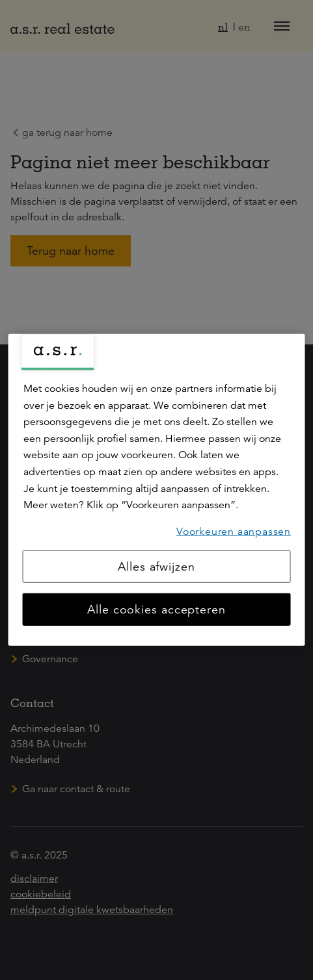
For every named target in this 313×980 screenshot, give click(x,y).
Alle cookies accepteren (156, 610)
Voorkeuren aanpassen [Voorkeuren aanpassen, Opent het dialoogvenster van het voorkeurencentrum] (234, 532)
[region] (156, 490)
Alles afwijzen (156, 567)
